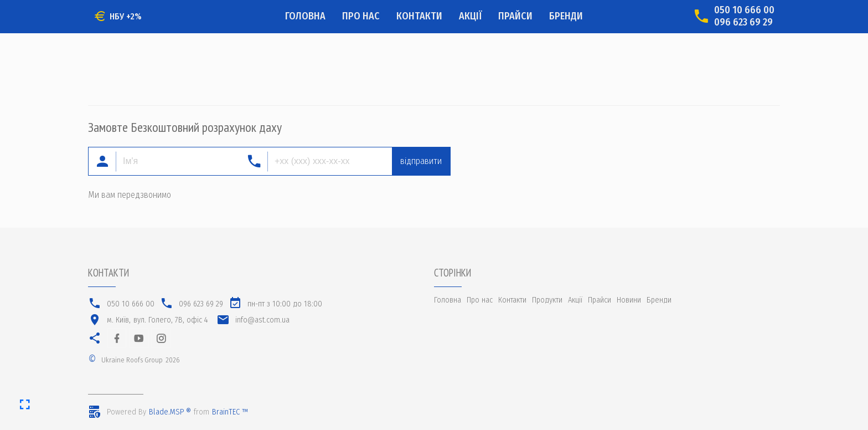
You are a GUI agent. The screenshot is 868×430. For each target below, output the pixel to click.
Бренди (566, 16)
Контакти (419, 16)
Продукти (547, 300)
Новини (629, 300)
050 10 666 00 (744, 10)
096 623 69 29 (743, 22)
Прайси (515, 16)
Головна (305, 16)
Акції (470, 16)
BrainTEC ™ (230, 412)
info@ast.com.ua (262, 320)
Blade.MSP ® (170, 412)
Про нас (361, 16)
